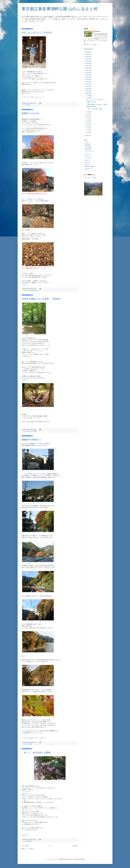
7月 (88, 119)
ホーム (50, 846)
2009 (87, 91)
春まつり (88, 164)
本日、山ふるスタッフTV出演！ (37, 33)
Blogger (83, 859)
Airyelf (69, 859)
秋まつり (88, 162)
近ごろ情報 (29, 290)
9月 (88, 114)
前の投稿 (75, 846)
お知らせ (28, 105)
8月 (88, 116)
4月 (88, 126)
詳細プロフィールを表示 (90, 45)
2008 (87, 93)
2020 (87, 66)
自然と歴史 (35, 290)
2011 (87, 86)
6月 (88, 121)
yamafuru (98, 31)
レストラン (88, 156)
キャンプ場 (88, 158)
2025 (87, 54)
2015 (87, 77)
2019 (87, 68)
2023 (87, 59)
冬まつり (88, 160)
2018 (87, 70)
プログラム (88, 154)
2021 (87, 63)
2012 (87, 84)
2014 (87, 80)
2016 (87, 75)
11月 (88, 98)
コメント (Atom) (29, 849)
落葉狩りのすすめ (30, 113)
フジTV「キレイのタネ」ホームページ (33, 97)
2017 (87, 73)
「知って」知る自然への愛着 (36, 753)
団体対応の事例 (89, 167)
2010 (87, 89)
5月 (88, 123)
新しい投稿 (25, 846)
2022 (87, 61)
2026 (87, 52)
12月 (88, 95)
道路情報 (88, 145)
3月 (88, 128)
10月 (88, 112)
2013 (87, 82)
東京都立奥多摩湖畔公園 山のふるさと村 (60, 9)
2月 (88, 130)
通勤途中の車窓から (31, 440)
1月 (88, 133)
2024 (87, 56)
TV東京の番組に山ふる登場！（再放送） (42, 299)
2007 (87, 135)
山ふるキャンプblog (91, 177)
